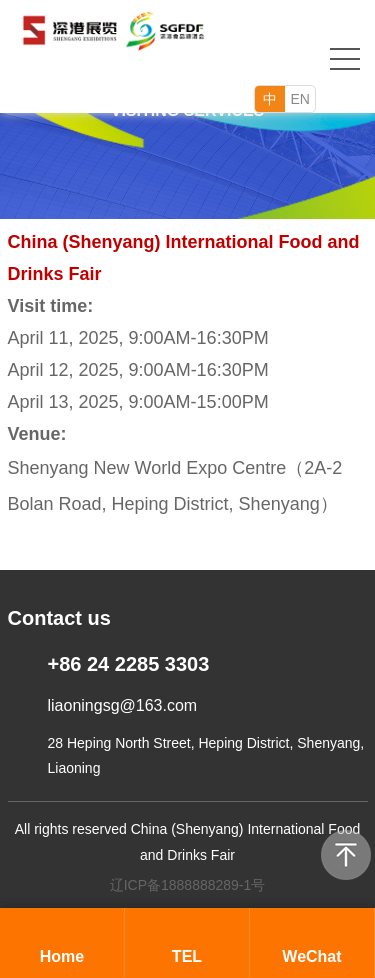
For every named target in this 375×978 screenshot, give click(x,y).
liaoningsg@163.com (123, 705)
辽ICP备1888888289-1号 (188, 885)
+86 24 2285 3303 (129, 664)
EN (300, 99)
